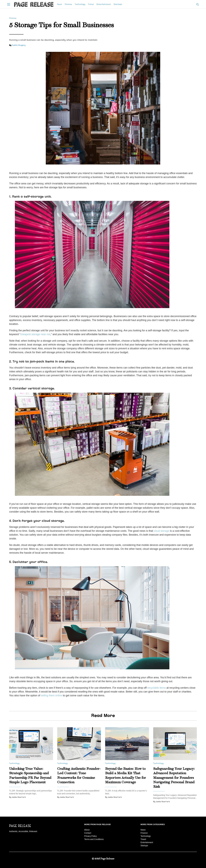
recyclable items (157, 688)
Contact (88, 833)
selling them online (52, 695)
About (87, 830)
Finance (68, 4)
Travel (91, 4)
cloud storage (162, 531)
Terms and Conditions (94, 839)
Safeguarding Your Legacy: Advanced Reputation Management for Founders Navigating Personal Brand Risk (174, 778)
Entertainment (104, 4)
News (60, 4)
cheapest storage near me (35, 334)
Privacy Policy (90, 836)
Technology (80, 4)
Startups (118, 4)
